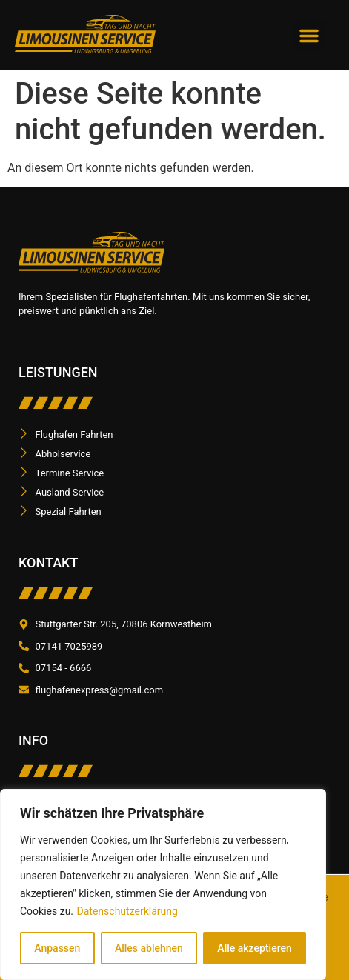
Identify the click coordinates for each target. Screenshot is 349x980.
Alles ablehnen (149, 948)
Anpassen (57, 948)
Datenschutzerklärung (127, 911)
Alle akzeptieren (254, 948)
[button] (309, 36)
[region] (163, 884)
